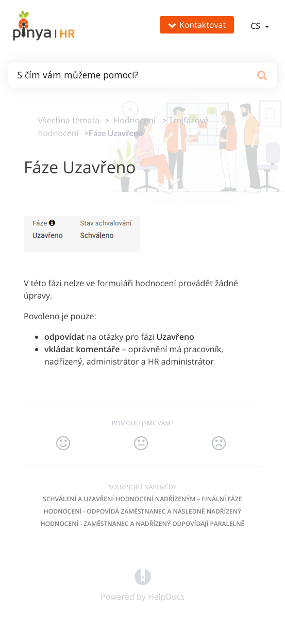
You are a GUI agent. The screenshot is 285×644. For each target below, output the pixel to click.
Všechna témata (69, 120)
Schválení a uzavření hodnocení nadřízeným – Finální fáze (142, 499)
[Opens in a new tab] (143, 576)
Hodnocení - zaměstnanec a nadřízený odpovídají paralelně (142, 524)
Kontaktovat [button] (197, 25)
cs (256, 26)
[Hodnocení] (132, 120)
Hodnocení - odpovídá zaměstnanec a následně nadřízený (143, 511)
